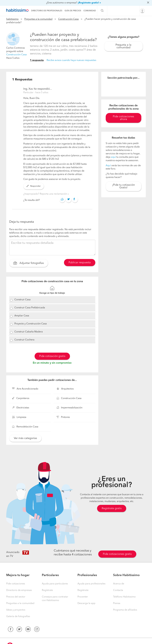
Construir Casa (22, 300)
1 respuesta (37, 60)
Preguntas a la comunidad (38, 19)
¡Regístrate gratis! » (89, 3)
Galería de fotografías (18, 616)
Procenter (83, 597)
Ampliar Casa (22, 316)
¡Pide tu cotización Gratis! (123, 186)
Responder (34, 186)
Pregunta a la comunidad (123, 46)
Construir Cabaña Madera (29, 332)
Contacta (118, 590)
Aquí (108, 166)
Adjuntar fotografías (29, 263)
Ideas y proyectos (16, 610)
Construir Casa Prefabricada (30, 308)
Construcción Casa (68, 19)
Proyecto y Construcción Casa (31, 324)
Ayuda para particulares (55, 584)
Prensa (117, 603)
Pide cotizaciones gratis (117, 554)
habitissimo (12, 19)
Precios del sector (16, 597)
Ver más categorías (25, 438)
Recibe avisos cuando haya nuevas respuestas (71, 60)
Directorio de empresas (19, 590)
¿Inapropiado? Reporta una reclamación (45, 194)
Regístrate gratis (112, 508)
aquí (113, 157)
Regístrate (47, 590)
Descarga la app (86, 603)
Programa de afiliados (125, 610)
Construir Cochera (24, 340)
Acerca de (119, 584)
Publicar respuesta (80, 263)
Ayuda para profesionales (91, 584)
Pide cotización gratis (52, 356)
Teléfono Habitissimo (124, 597)
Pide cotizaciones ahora (123, 118)
